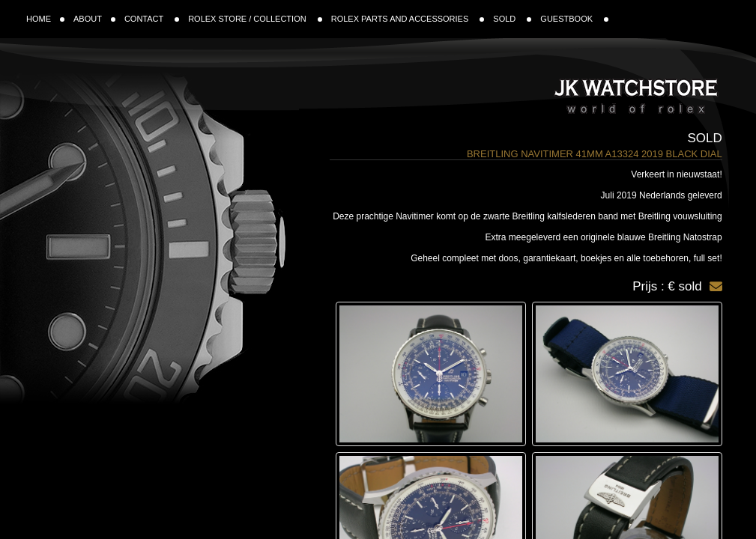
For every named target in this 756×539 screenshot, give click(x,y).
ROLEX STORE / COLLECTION (255, 19)
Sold (704, 138)
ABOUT (94, 19)
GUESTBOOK (574, 19)
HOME (45, 19)
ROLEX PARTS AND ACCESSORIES (408, 19)
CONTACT (152, 19)
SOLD (512, 19)
